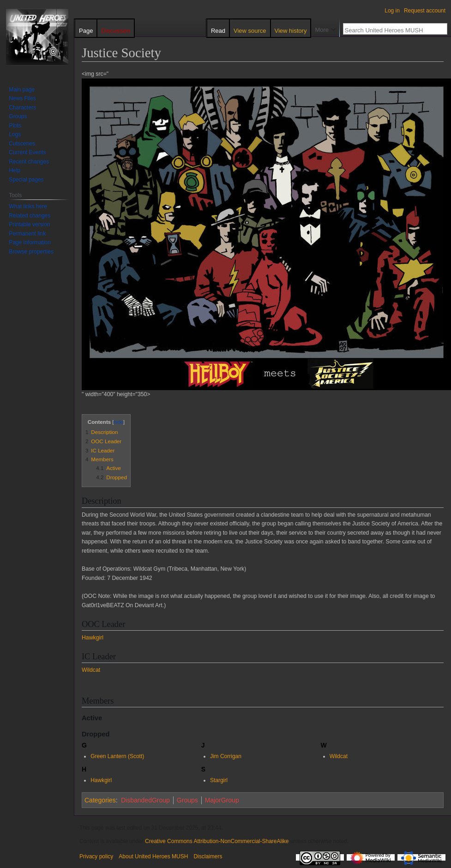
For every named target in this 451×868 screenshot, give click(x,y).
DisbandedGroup (145, 800)
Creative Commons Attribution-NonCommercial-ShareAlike (217, 841)
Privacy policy (96, 856)
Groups (187, 800)
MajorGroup (222, 800)
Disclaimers (208, 856)
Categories (100, 800)
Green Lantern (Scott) (117, 756)
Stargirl (219, 780)
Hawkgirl (93, 638)
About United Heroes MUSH (153, 856)
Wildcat (91, 670)
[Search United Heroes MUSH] (390, 30)
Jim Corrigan (226, 756)
